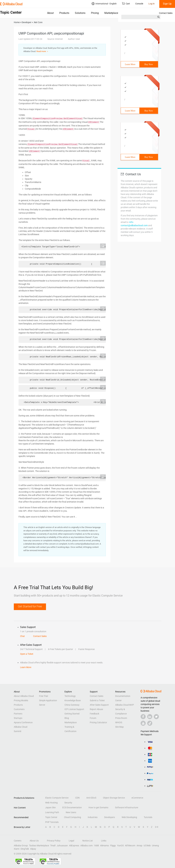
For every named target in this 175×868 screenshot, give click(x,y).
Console (139, 4)
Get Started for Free (30, 606)
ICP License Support (74, 709)
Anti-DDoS (91, 798)
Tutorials (148, 817)
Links (104, 841)
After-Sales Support (99, 705)
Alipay (33, 849)
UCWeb (147, 846)
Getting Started (72, 714)
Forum (93, 718)
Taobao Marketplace (39, 846)
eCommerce (137, 798)
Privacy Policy (54, 841)
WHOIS (119, 722)
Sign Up (167, 4)
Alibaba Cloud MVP (125, 705)
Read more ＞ (42, 51)
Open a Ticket (27, 654)
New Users (71, 812)
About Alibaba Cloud (24, 696)
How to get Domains (98, 807)
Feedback (94, 714)
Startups (18, 718)
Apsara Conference (23, 722)
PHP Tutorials (52, 822)
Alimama (104, 846)
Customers (19, 709)
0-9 (157, 827)
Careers (18, 841)
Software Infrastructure (127, 807)
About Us (34, 841)
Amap (139, 846)
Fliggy (113, 846)
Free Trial (43, 696)
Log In (152, 4)
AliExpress (74, 846)
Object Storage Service (114, 798)
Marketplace (111, 13)
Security (68, 803)
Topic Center (51, 817)
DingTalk (25, 849)
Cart (126, 4)
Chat (22, 636)
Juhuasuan (62, 846)
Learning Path (52, 812)
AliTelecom (130, 846)
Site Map (119, 727)
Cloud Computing (73, 817)
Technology (70, 696)
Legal (71, 841)
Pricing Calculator (98, 722)
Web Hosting (51, 803)
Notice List (88, 841)
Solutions (80, 13)
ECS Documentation (72, 807)
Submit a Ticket (97, 700)
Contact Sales (166, 13)
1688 (96, 846)
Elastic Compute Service (57, 798)
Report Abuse (96, 709)
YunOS (120, 846)
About (50, 13)
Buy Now (149, 64)
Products (64, 13)
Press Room (121, 718)
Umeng (155, 846)
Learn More (130, 64)
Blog (67, 718)
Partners (18, 714)
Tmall (53, 846)
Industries (93, 817)
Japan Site (50, 807)
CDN (77, 798)
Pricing (95, 13)
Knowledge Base (73, 700)
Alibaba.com (86, 846)
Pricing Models (21, 700)
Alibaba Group (21, 846)
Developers (110, 817)
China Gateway (72, 705)
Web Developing (129, 817)
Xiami (17, 849)
